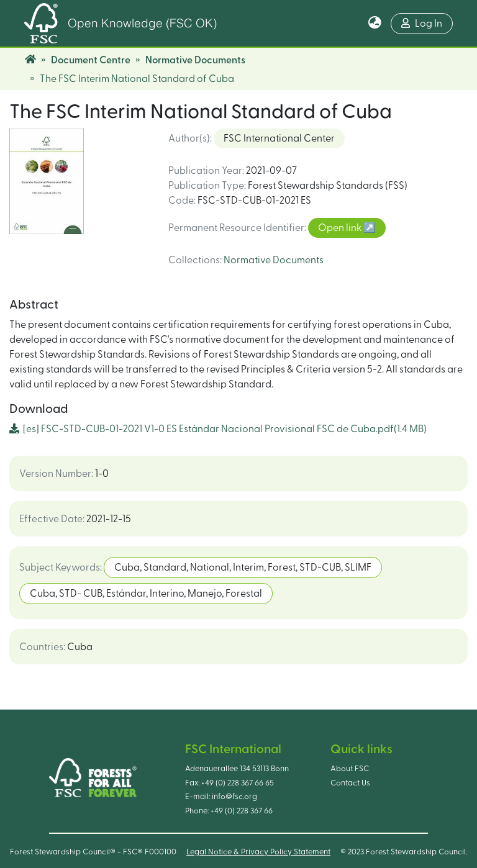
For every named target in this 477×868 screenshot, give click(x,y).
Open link (341, 228)
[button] (375, 24)
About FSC (350, 769)
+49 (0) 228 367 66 (242, 811)
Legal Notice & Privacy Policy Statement (258, 852)
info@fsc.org (234, 797)
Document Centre (91, 60)
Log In (422, 23)
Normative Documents (195, 60)
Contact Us (350, 783)
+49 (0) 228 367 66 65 (238, 783)
